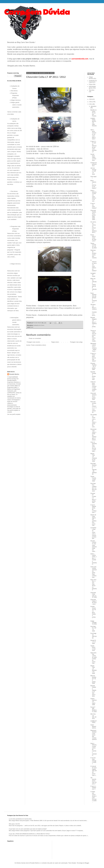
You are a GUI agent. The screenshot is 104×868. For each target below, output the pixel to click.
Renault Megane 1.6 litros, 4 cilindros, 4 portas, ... (94, 323)
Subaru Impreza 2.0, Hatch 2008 (93, 702)
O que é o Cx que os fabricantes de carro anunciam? (93, 147)
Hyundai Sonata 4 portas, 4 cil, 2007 (93, 376)
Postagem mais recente (33, 342)
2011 (91, 104)
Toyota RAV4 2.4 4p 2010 (93, 648)
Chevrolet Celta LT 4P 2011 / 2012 (94, 602)
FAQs (90, 84)
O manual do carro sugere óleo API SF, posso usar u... (94, 771)
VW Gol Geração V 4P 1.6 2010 (93, 171)
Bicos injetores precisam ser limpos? (93, 184)
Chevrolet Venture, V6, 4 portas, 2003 (94, 396)
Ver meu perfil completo (14, 414)
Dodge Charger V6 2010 (94, 623)
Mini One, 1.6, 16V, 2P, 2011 (93, 716)
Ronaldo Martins (14, 374)
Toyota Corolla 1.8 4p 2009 (93, 479)
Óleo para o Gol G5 (14, 824)
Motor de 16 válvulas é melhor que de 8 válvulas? (93, 285)
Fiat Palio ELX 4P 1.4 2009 (93, 629)
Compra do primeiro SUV (94, 164)
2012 (91, 102)
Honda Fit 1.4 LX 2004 (93, 642)
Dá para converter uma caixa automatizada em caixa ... (93, 546)
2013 (91, 99)
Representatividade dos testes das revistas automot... (93, 736)
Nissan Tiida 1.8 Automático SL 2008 (94, 457)
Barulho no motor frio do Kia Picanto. (93, 113)
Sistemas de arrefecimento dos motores (93, 254)
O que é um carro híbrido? (93, 206)
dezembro (94, 106)
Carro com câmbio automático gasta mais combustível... (93, 572)
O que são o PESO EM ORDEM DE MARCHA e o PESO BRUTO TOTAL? (29, 834)
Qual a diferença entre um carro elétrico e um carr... (93, 196)
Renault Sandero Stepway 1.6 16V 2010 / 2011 (93, 691)
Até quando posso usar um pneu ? (93, 781)
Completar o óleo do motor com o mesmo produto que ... (93, 533)
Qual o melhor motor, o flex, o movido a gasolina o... (94, 559)
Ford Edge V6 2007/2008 (93, 636)
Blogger (87, 863)
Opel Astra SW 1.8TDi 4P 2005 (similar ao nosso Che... (94, 658)
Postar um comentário (35, 338)
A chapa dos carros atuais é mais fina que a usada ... (93, 797)
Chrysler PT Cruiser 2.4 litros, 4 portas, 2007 (93, 498)
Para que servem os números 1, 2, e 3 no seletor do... (93, 407)
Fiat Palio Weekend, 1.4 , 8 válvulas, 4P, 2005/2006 (94, 469)
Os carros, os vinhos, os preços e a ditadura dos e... (93, 227)
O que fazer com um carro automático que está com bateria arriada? (28, 829)
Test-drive (92, 90)
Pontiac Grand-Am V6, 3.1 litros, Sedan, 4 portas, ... (93, 613)
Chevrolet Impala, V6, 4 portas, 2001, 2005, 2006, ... (93, 215)
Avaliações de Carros (39, 325)
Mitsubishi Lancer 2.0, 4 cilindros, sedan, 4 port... (94, 347)
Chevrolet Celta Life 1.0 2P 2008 (94, 595)
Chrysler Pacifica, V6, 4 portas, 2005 (93, 366)
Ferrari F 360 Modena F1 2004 (94, 709)
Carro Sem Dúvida (37, 12)
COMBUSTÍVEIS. (94, 722)
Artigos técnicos (91, 78)
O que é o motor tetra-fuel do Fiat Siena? (93, 357)
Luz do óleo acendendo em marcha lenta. (20, 819)
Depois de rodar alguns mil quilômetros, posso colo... (93, 520)
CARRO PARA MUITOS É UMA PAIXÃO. (94, 123)
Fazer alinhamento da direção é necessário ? (94, 298)
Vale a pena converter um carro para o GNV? (93, 134)
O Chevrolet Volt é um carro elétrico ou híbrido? (93, 266)
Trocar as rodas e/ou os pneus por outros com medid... (93, 336)
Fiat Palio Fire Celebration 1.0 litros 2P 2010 (93, 487)
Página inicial (55, 342)
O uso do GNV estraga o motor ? (93, 761)
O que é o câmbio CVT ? (93, 788)
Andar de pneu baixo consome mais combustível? (93, 386)
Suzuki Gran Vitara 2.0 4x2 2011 (93, 157)
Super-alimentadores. (93, 726)
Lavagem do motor (93, 275)
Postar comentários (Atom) (39, 345)
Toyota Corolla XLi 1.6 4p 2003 (93, 246)
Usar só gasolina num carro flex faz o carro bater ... (94, 447)
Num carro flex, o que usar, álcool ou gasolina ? (94, 585)
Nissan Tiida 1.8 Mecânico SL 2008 (94, 670)
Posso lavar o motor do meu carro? (93, 238)
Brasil (32, 327)
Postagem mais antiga (76, 342)
